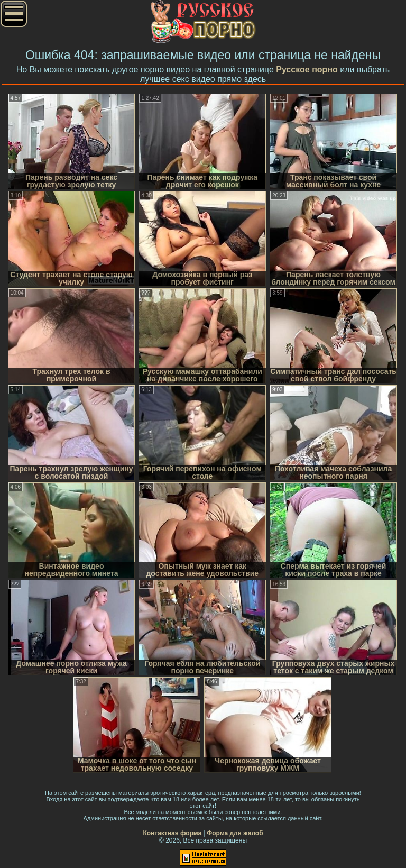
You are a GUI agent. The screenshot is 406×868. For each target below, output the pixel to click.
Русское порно (307, 70)
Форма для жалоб (235, 833)
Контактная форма (172, 833)
